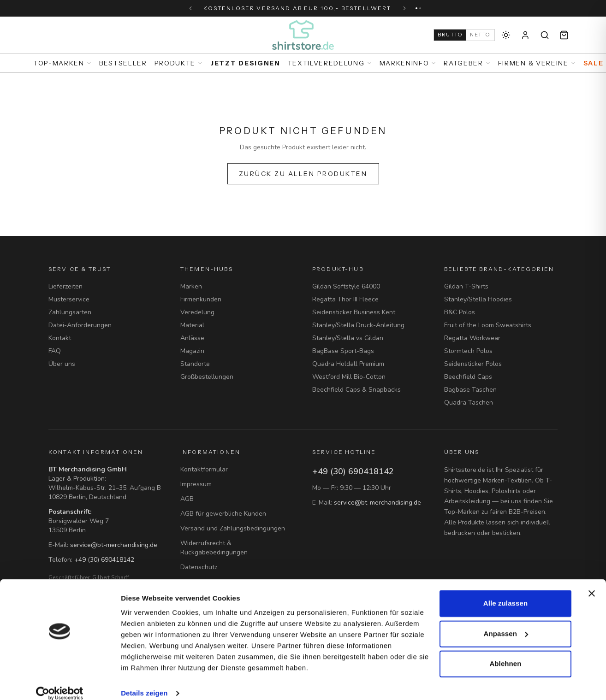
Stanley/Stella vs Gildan (348, 338)
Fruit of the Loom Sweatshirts (488, 325)
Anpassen (506, 622)
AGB (187, 499)
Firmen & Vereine (537, 63)
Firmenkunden (201, 299)
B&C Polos (460, 312)
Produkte (179, 63)
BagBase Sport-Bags (343, 351)
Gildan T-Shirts (466, 286)
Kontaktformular (204, 469)
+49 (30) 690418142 (104, 560)
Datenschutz (199, 567)
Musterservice (69, 299)
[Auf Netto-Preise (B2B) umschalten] (464, 35)
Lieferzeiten (65, 286)
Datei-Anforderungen (80, 325)
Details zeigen (144, 682)
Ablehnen (505, 652)
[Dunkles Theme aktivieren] (506, 35)
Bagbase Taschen (470, 390)
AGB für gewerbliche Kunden (223, 514)
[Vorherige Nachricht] (190, 8)
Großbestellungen (207, 377)
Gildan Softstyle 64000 (346, 286)
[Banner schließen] (592, 582)
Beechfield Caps (468, 377)
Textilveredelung (330, 63)
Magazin (192, 351)
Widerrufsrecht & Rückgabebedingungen (214, 548)
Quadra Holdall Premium (348, 364)
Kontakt (60, 338)
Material (192, 325)
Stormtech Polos (468, 351)
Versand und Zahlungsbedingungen (233, 528)
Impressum (196, 484)
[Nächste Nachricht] (404, 8)
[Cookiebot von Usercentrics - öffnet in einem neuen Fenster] (60, 682)
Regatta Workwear (472, 338)
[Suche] (545, 35)
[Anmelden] (525, 35)
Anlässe (192, 338)
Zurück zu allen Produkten (303, 174)
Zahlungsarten (70, 312)
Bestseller (123, 63)
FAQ (55, 351)
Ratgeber (467, 63)
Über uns (62, 364)
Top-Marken (63, 63)
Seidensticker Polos (473, 364)
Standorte (195, 364)
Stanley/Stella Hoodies (478, 299)
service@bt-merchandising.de (114, 545)
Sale (594, 63)
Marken (191, 286)
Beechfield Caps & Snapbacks (356, 390)
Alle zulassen (505, 592)
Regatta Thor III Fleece (345, 299)
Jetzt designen (245, 63)
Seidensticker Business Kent (354, 312)
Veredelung (197, 312)
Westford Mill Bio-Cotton (349, 377)
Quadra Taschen (469, 403)
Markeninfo (408, 63)
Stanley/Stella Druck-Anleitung (358, 325)
